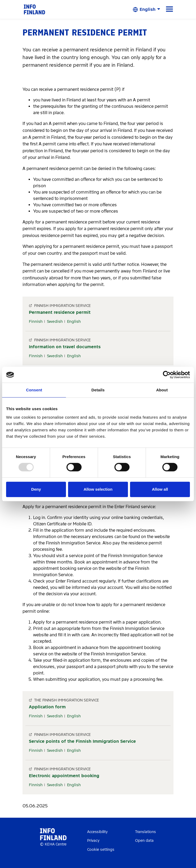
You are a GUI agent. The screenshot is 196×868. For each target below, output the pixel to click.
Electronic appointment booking (64, 776)
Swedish (55, 321)
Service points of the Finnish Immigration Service (82, 741)
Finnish (36, 321)
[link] (34, 9)
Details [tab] (98, 390)
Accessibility (97, 832)
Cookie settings (101, 850)
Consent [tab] (34, 390)
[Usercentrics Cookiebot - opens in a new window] (167, 375)
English (74, 321)
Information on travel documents (65, 347)
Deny (36, 489)
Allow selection (98, 489)
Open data (144, 841)
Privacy (93, 841)
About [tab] (162, 390)
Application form (47, 707)
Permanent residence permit (60, 312)
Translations (146, 832)
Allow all (160, 489)
